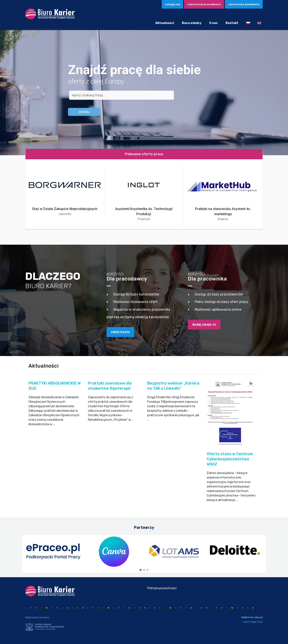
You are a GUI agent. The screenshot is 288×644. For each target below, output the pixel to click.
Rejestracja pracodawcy (204, 4)
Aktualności (165, 23)
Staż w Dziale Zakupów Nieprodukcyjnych (65, 209)
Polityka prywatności (162, 588)
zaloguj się (172, 4)
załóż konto (120, 332)
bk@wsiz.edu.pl (252, 617)
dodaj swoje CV (204, 324)
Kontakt (232, 23)
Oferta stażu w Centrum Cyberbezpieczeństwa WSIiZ (230, 459)
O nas (213, 23)
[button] (141, 570)
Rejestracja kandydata (244, 4)
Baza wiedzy (192, 23)
